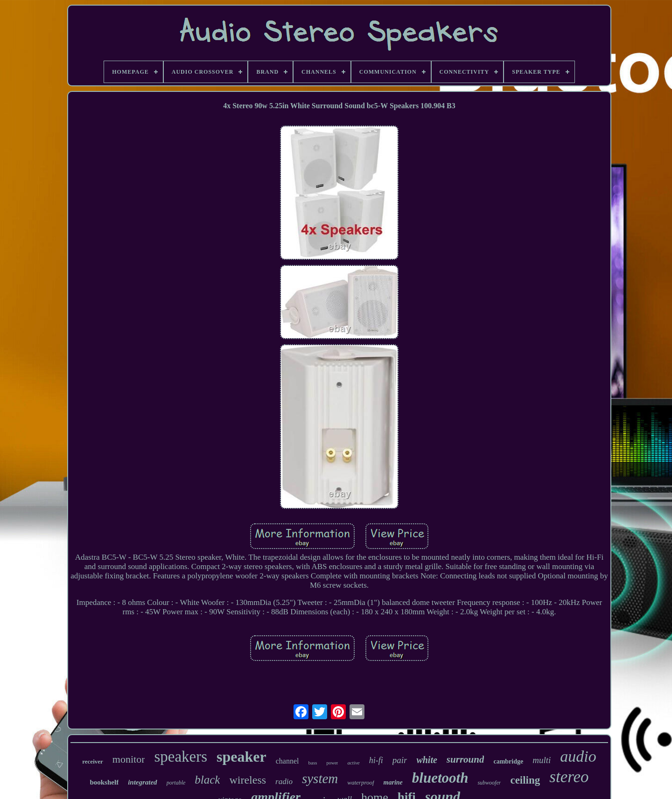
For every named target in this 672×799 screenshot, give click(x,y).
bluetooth (440, 778)
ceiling (525, 780)
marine (393, 782)
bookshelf (104, 782)
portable (176, 783)
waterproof (360, 782)
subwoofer (489, 783)
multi (542, 760)
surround (465, 759)
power (332, 763)
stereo (569, 777)
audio (578, 756)
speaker (241, 757)
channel (287, 761)
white (427, 760)
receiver (93, 761)
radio (284, 782)
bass (313, 763)
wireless (248, 780)
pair (400, 760)
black (207, 780)
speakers (181, 757)
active (353, 763)
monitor (129, 759)
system (320, 778)
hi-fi (376, 760)
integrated (143, 782)
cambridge (508, 761)
